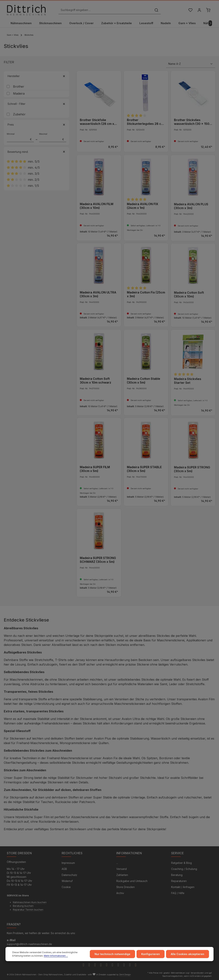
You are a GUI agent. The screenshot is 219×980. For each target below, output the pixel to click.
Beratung (177, 875)
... (117, 863)
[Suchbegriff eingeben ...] (105, 10)
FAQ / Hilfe (178, 893)
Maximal (53, 137)
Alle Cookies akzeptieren (188, 954)
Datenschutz (69, 875)
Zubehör (19, 114)
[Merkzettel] (190, 10)
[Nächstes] (210, 23)
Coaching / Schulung (184, 869)
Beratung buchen (23, 906)
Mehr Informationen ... (56, 956)
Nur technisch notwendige (112, 954)
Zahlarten (122, 875)
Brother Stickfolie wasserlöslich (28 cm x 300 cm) (97, 122)
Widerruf (67, 881)
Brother (19, 86)
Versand (122, 869)
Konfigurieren (151, 954)
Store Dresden (125, 887)
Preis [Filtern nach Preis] (36, 125)
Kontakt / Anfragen (183, 887)
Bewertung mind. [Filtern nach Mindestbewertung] (36, 152)
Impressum (68, 863)
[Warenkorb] (208, 10)
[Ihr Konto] (199, 10)
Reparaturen (179, 881)
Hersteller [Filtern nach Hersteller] (36, 76)
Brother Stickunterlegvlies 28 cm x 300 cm (145, 122)
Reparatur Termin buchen (28, 910)
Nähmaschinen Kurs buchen (30, 902)
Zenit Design (125, 975)
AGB (64, 869)
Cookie (66, 887)
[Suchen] (156, 10)
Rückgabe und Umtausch (132, 881)
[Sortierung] (191, 64)
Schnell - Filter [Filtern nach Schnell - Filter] (36, 104)
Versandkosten (197, 973)
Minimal (20, 137)
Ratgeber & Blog (181, 863)
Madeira (19, 93)
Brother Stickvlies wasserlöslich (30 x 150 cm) (192, 122)
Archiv (120, 893)
